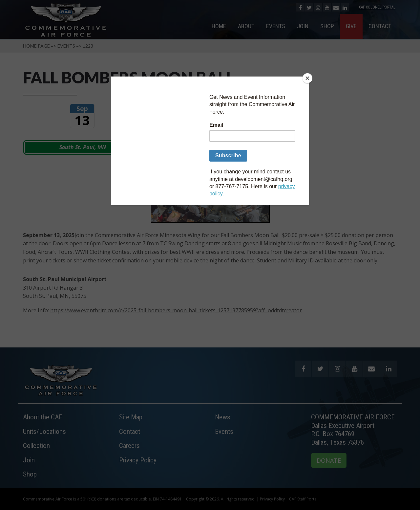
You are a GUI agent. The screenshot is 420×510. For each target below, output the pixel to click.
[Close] (307, 78)
